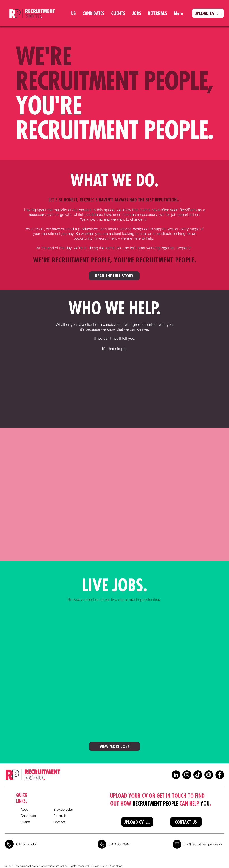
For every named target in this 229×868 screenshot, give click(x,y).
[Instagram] (187, 775)
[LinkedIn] (176, 775)
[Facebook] (220, 775)
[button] (208, 13)
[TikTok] (198, 775)
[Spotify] (209, 775)
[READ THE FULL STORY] (114, 276)
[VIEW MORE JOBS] (114, 746)
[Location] (9, 844)
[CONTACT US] (186, 822)
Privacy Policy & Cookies (107, 866)
